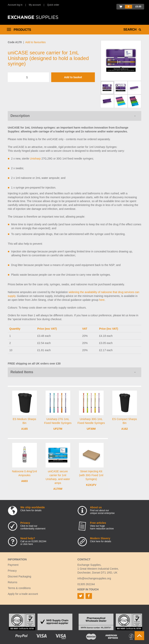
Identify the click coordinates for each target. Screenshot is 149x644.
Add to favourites (35, 42)
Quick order (53, 5)
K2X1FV (91, 485)
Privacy (12, 571)
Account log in (15, 5)
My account (35, 5)
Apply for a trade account (23, 594)
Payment (13, 565)
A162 (124, 429)
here (102, 300)
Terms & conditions (19, 588)
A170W (58, 489)
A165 (24, 429)
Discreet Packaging (19, 576)
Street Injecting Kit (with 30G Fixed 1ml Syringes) (91, 475)
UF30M (91, 429)
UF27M (58, 429)
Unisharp (35, 159)
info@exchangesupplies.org (94, 578)
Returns (13, 582)
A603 (24, 481)
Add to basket (73, 77)
